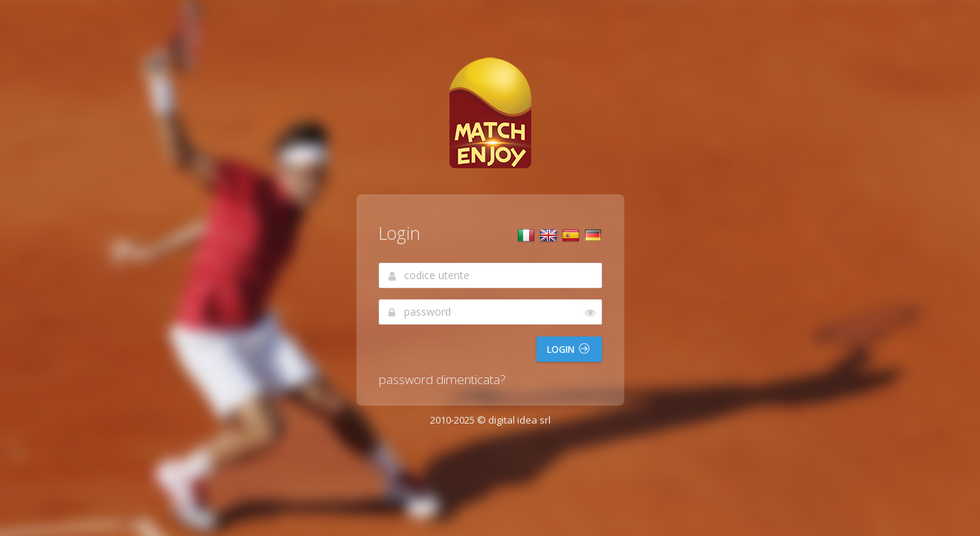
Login (568, 350)
